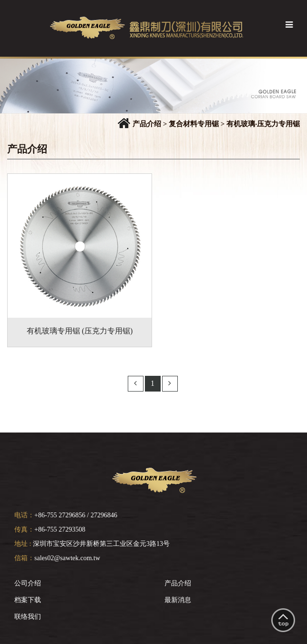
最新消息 (178, 600)
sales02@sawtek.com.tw (67, 558)
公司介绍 (28, 583)
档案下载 (28, 600)
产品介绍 (178, 583)
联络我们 (28, 617)
